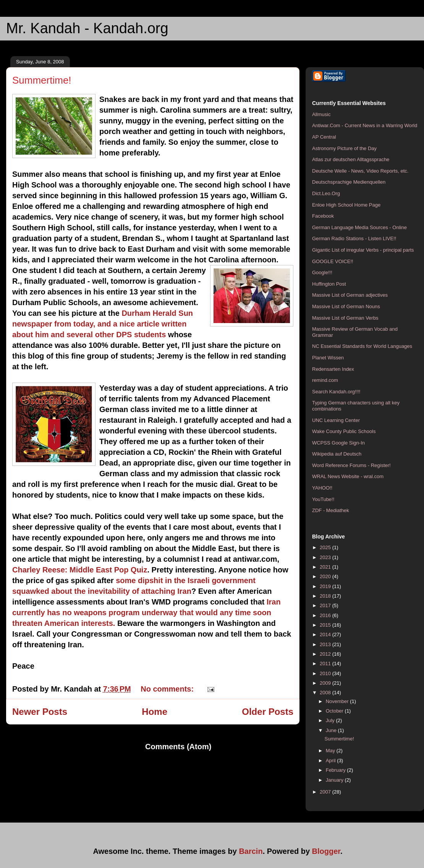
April (332, 761)
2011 (326, 664)
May (331, 751)
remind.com (325, 380)
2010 (326, 673)
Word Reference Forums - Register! (351, 465)
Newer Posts (40, 712)
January (335, 780)
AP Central (324, 137)
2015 (326, 625)
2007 (326, 792)
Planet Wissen (328, 358)
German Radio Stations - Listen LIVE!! (354, 238)
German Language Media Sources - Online (359, 227)
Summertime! (42, 80)
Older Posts (268, 712)
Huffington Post (329, 284)
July (331, 720)
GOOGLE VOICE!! (333, 261)
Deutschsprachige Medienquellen (349, 182)
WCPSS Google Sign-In (338, 443)
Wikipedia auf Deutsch (337, 454)
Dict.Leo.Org (326, 193)
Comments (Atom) (178, 747)
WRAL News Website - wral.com (348, 476)
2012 (326, 654)
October (335, 711)
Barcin (251, 851)
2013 (326, 644)
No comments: (168, 689)
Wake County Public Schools (344, 431)
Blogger (326, 851)
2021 (326, 567)
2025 (326, 547)
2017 (326, 605)
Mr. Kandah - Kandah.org (87, 28)
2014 (326, 634)
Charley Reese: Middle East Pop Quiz (80, 570)
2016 (326, 615)
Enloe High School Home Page (346, 205)
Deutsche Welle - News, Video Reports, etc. (360, 171)
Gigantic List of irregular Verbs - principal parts (363, 250)
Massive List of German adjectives (350, 295)
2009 (326, 683)
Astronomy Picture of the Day (344, 148)
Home (155, 712)
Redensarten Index (333, 369)
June (332, 730)
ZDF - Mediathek (331, 510)
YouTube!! (323, 499)
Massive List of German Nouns (346, 306)
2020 (326, 576)
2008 (326, 693)
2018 (326, 596)
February (337, 770)
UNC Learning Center (336, 420)
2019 (326, 586)
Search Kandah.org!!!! (336, 392)
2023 (326, 557)
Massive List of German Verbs (345, 318)
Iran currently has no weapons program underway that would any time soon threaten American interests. (146, 613)
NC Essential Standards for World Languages (362, 346)
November (338, 701)
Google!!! (322, 272)
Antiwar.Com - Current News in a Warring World (365, 125)
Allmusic (321, 114)
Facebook (323, 216)
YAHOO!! (322, 488)
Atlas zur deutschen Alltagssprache (351, 159)
